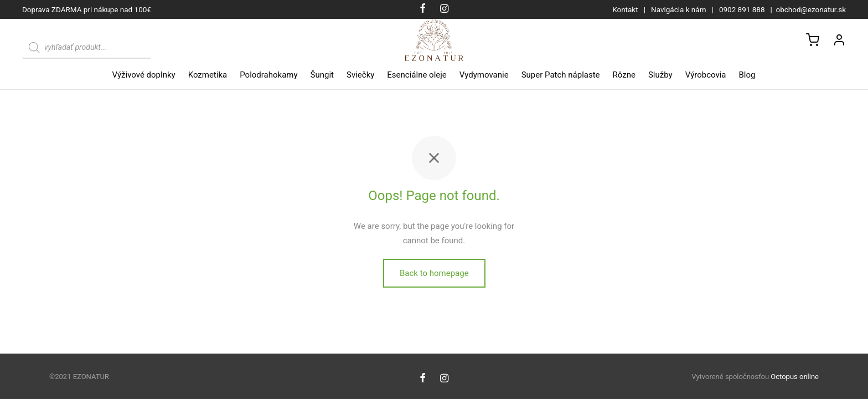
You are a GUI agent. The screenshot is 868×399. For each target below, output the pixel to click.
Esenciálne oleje (417, 75)
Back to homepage (434, 275)
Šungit (322, 75)
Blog (747, 75)
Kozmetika (208, 75)
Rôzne (624, 75)
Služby (660, 75)
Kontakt (625, 9)
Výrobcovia (706, 75)
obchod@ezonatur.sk (811, 9)
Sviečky (360, 75)
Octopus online (795, 377)
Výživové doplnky (144, 75)
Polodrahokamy (268, 75)
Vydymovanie (484, 75)
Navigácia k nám (679, 9)
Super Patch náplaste (561, 75)
